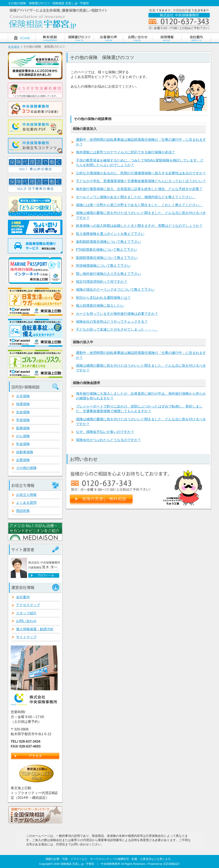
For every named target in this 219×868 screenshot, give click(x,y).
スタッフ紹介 (26, 613)
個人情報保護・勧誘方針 (35, 629)
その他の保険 (26, 468)
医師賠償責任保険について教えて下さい (107, 258)
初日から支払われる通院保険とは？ (103, 298)
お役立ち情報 (26, 495)
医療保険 (23, 428)
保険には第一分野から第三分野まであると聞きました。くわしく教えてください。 (139, 205)
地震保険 (23, 404)
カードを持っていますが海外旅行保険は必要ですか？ (117, 314)
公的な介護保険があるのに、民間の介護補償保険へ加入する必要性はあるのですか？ (141, 173)
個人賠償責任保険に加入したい (100, 306)
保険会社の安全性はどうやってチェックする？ (112, 322)
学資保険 (23, 420)
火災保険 (23, 396)
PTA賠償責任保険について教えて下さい (107, 250)
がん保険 (23, 436)
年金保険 (23, 444)
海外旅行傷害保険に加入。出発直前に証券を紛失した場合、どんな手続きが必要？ (139, 189)
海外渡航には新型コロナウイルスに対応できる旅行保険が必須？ (126, 152)
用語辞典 (23, 511)
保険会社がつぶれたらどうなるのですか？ (108, 440)
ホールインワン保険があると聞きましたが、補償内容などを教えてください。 (136, 197)
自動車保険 (25, 452)
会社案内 (23, 597)
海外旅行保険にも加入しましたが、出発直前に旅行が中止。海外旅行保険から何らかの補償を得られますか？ (141, 396)
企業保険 (23, 460)
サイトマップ (26, 637)
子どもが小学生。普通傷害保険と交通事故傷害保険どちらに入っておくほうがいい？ (141, 181)
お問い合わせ (26, 621)
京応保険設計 (172, 864)
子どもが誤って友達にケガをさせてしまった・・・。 (117, 329)
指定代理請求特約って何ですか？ (102, 282)
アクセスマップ (28, 605)
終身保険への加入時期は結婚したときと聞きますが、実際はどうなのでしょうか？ (139, 226)
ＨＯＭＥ (14, 47)
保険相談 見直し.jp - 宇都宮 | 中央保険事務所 (91, 864)
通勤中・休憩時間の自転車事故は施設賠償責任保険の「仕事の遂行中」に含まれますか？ (141, 142)
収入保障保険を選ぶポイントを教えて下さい (110, 234)
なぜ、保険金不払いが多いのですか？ (105, 432)
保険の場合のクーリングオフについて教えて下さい (115, 290)
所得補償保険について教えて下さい (103, 266)
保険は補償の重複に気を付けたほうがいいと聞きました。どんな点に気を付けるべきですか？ (141, 215)
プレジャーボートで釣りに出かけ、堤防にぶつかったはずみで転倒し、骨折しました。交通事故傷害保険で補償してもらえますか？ (139, 409)
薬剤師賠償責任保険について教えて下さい (108, 242)
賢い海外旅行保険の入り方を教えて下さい (108, 274)
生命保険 (23, 412)
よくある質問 (26, 503)
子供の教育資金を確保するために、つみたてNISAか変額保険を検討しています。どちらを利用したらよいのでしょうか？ (140, 163)
